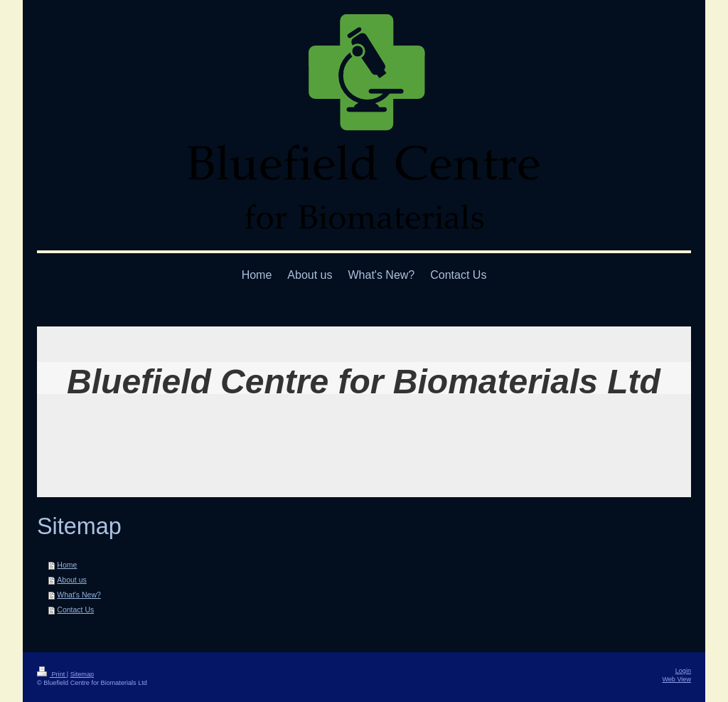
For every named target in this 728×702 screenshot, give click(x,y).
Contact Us (75, 610)
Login (683, 671)
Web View (676, 679)
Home (67, 565)
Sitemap (82, 674)
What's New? (79, 595)
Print (52, 674)
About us (71, 580)
